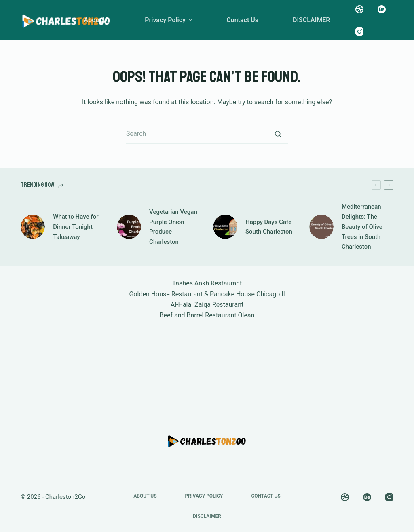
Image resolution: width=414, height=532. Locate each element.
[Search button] (278, 134)
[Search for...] (207, 134)
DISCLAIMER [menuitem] (312, 20)
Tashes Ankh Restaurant (207, 283)
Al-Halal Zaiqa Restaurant (207, 305)
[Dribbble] (359, 9)
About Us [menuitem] (97, 20)
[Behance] (382, 9)
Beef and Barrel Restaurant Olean (207, 315)
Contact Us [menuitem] (242, 20)
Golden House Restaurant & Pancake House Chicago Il (207, 294)
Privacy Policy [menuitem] (169, 20)
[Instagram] (359, 32)
